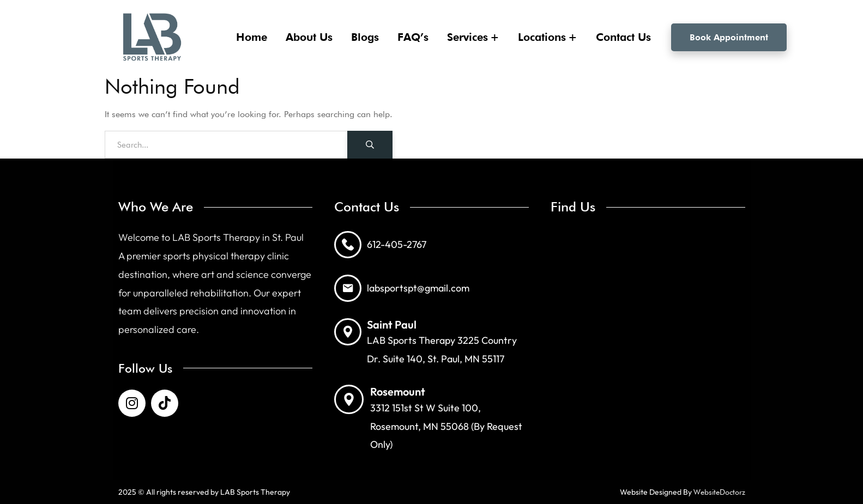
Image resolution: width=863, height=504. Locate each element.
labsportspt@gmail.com (418, 288)
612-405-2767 (397, 244)
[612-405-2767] (348, 245)
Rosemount (398, 391)
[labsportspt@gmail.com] (348, 288)
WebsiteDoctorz (719, 492)
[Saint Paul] (348, 332)
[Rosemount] (349, 399)
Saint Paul (392, 324)
